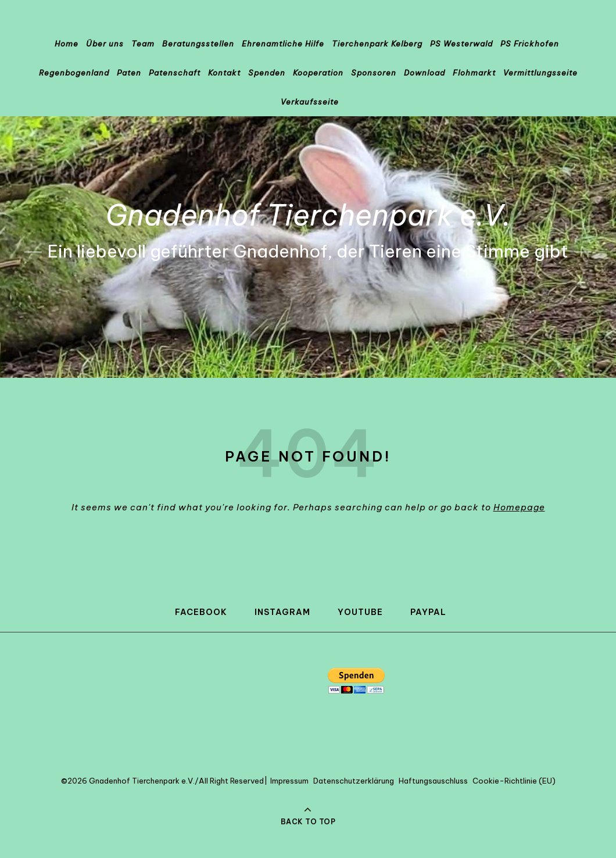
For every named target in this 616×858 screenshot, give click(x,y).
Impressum (289, 781)
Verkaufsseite (310, 102)
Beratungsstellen (198, 44)
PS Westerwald (461, 44)
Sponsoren (374, 73)
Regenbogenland (74, 73)
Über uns (105, 44)
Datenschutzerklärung (354, 781)
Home (67, 44)
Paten (129, 73)
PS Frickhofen (530, 44)
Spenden (267, 73)
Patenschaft (175, 73)
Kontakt (224, 73)
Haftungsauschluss (433, 781)
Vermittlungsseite (540, 73)
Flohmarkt (474, 73)
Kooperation (318, 73)
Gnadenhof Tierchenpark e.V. (308, 215)
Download (425, 73)
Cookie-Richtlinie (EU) (514, 781)
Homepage (519, 507)
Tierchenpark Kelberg (377, 44)
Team (143, 44)
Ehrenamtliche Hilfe (283, 44)
